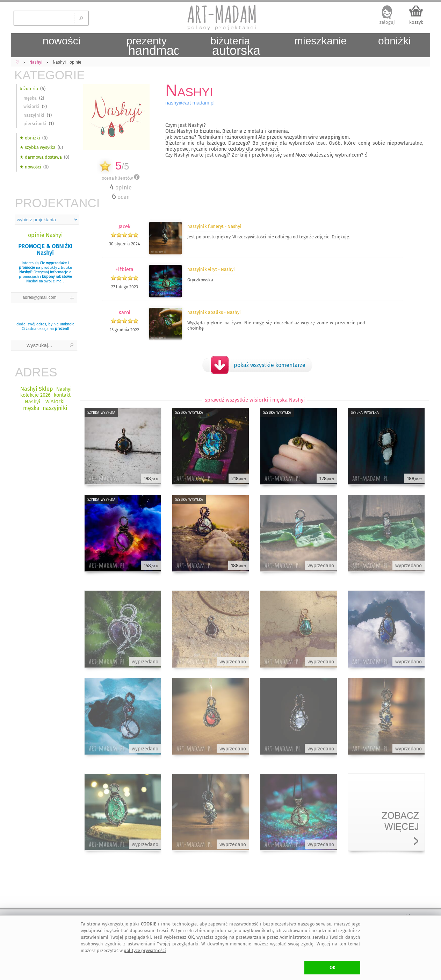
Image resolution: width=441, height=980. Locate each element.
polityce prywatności (145, 950)
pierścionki (35, 124)
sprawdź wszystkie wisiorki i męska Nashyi (255, 400)
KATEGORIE (46, 75)
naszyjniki (34, 115)
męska (30, 98)
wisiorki (31, 106)
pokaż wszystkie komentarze (270, 365)
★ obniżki (30, 138)
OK (332, 968)
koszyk (416, 22)
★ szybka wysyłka (38, 147)
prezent (62, 329)
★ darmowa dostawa (41, 157)
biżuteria (29, 89)
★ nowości (30, 167)
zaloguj (387, 22)
